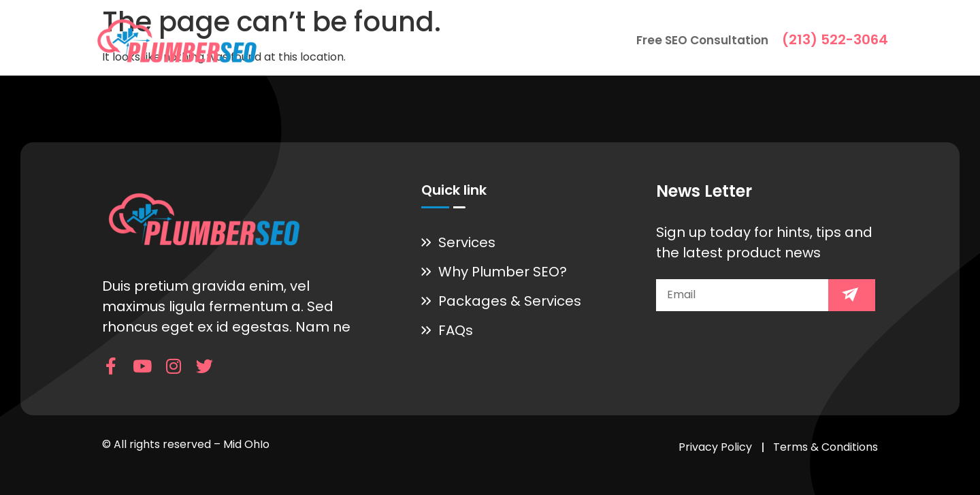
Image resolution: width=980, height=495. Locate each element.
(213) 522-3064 (835, 39)
